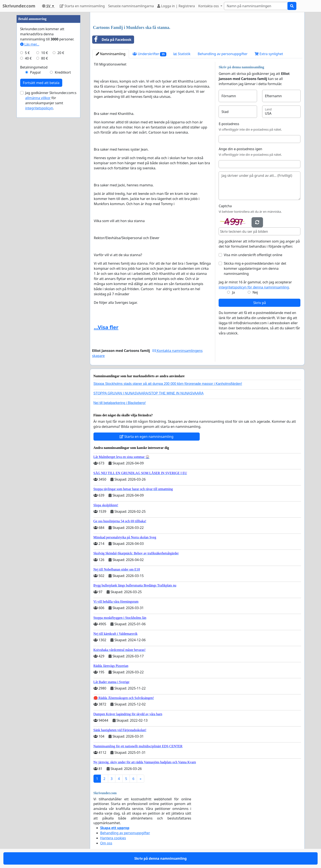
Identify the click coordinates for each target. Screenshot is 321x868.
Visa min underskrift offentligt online (253, 255)
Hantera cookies (113, 838)
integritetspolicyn (39, 108)
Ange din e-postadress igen (240, 149)
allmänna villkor (38, 98)
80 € (45, 58)
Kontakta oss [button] (209, 6)
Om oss (106, 843)
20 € (61, 53)
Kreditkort (63, 72)
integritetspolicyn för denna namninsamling (254, 287)
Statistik (182, 54)
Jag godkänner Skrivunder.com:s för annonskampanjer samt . (51, 100)
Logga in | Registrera (176, 6)
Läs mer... (30, 44)
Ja (233, 292)
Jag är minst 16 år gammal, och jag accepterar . (255, 285)
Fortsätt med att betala (41, 83)
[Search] (256, 6)
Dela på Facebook (112, 40)
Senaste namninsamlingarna (131, 6)
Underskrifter (149, 54)
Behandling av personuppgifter (223, 54)
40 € (28, 58)
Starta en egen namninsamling (147, 437)
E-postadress (229, 124)
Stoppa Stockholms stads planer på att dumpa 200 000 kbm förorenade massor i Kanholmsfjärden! (168, 384)
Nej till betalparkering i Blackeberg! (120, 403)
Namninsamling (111, 54)
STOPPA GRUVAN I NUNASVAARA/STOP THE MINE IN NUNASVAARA (149, 393)
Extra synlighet (269, 54)
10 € (45, 53)
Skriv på (259, 303)
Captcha (225, 206)
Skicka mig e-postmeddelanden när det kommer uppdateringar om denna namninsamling (255, 268)
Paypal (35, 72)
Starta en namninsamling (82, 6)
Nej (255, 292)
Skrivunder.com (19, 6)
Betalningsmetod (34, 67)
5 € (27, 53)
